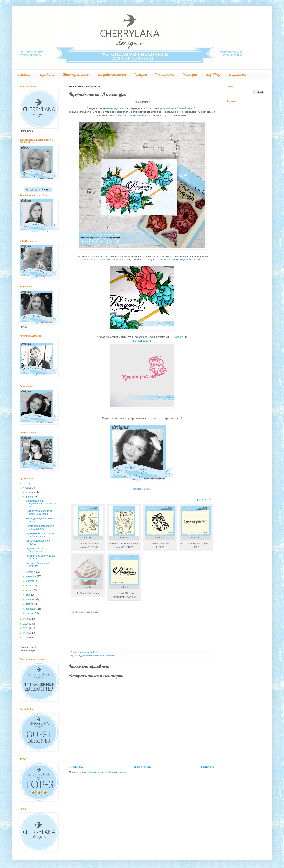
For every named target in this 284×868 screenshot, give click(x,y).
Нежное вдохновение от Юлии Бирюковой (39, 512)
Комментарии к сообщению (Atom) (107, 772)
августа (31, 581)
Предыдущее (207, 767)
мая (29, 595)
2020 (26, 488)
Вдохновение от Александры (34, 550)
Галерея (140, 74)
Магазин (190, 74)
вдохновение (86, 655)
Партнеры (237, 74)
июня (29, 590)
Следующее (77, 767)
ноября (30, 497)
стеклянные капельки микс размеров (101, 260)
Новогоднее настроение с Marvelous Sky (40, 527)
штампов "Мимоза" (137, 116)
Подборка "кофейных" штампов (38, 565)
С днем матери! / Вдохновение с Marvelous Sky (41, 504)
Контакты (165, 74)
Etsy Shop (213, 74)
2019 (26, 619)
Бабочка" (179, 337)
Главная (25, 74)
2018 (26, 624)
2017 (26, 628)
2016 (26, 633)
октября (31, 572)
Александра (114, 108)
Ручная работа (142, 341)
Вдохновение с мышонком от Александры (40, 535)
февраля (31, 609)
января (30, 613)
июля (29, 586)
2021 (26, 484)
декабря (31, 492)
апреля (30, 599)
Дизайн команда (112, 74)
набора (121, 116)
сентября (32, 576)
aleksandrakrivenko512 (104, 655)
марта (30, 604)
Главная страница (142, 767)
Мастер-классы (76, 74)
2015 (26, 638)
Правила (47, 74)
